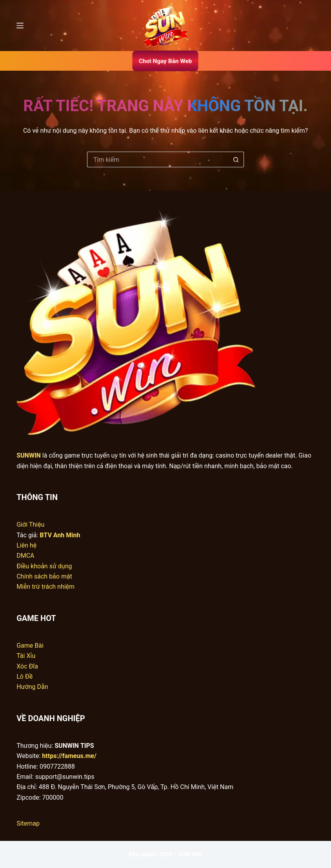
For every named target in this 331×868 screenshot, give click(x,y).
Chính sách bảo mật (44, 576)
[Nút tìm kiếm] (236, 159)
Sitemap (28, 823)
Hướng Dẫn (32, 687)
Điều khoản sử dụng (44, 566)
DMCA (25, 556)
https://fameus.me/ (69, 756)
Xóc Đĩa (27, 666)
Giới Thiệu (30, 525)
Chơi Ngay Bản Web (166, 61)
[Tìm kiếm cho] (158, 159)
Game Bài (30, 646)
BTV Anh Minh (60, 535)
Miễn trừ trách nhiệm (45, 587)
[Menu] (20, 26)
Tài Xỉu (26, 656)
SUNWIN (29, 455)
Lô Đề (25, 677)
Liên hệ (26, 545)
